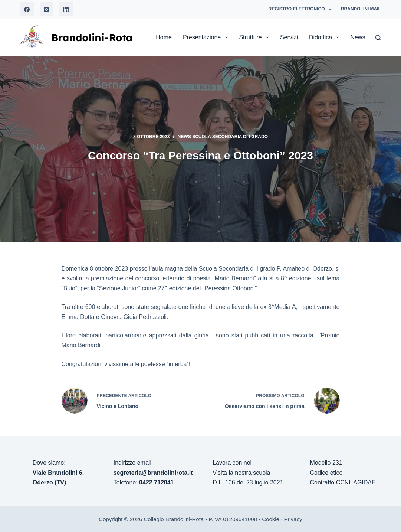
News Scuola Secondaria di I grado (223, 137)
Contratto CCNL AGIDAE (343, 482)
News (363, 37)
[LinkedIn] (66, 9)
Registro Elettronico (302, 9)
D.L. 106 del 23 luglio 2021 (248, 482)
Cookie (271, 519)
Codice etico (326, 473)
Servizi (289, 37)
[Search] (378, 38)
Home (164, 37)
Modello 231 (326, 463)
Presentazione (207, 37)
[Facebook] (27, 9)
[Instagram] (47, 9)
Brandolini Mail (361, 9)
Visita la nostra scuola (241, 473)
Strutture (255, 37)
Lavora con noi (232, 463)
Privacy (293, 519)
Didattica (326, 37)
